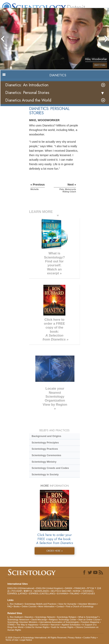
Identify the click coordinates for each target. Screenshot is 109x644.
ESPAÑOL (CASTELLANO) (42, 594)
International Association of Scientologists (59, 622)
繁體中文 (28, 591)
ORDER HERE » (54, 551)
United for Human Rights (37, 627)
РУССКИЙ (17, 591)
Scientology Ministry (44, 462)
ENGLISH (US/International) (21, 588)
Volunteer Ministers (87, 604)
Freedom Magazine (90, 622)
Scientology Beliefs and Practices (41, 604)
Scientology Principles (45, 443)
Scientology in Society (45, 474)
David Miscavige (39, 620)
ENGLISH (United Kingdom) (50, 588)
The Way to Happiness (27, 625)
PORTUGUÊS (88, 594)
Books (17, 606)
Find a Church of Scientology (80, 606)
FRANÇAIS (80, 588)
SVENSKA (87, 591)
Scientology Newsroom (18, 620)
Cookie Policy (90, 638)
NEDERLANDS (42, 591)
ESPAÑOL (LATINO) (17, 594)
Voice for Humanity (67, 604)
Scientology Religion (67, 617)
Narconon (55, 625)
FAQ (10, 606)
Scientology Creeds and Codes (50, 468)
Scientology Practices (45, 449)
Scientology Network (45, 617)
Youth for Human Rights (62, 627)
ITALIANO (75, 594)
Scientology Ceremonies (46, 455)
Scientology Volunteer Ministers (22, 622)
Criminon (44, 625)
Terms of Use (12, 640)
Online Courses (29, 606)
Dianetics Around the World (28, 100)
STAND (11, 625)
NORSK (77, 591)
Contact (60, 606)
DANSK (69, 588)
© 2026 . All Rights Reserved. (37, 638)
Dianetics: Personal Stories (27, 93)
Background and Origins (46, 436)
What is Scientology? (88, 617)
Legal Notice (26, 640)
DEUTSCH (56, 591)
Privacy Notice (74, 638)
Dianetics (29, 617)
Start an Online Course (89, 620)
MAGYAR (66, 591)
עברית (91, 588)
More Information (46, 606)
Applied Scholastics (71, 625)
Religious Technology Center (63, 620)
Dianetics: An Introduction (27, 85)
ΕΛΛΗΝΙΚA (62, 594)
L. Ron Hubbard (15, 604)
